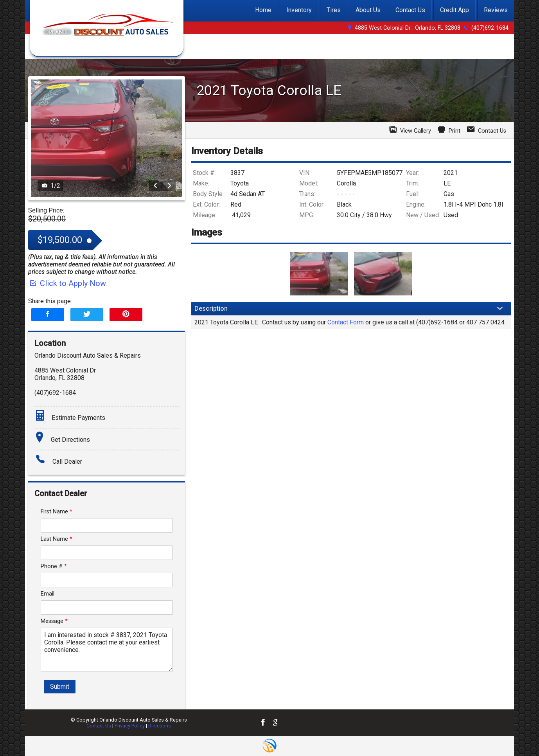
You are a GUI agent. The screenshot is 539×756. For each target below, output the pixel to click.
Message (54, 621)
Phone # (54, 566)
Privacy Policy (130, 726)
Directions (160, 726)
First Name (57, 512)
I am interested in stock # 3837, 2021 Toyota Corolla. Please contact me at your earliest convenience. (107, 650)
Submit (60, 687)
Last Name (57, 539)
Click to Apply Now (67, 283)
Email (48, 594)
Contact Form (346, 322)
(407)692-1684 (490, 28)
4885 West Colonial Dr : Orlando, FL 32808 (408, 28)
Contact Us (99, 726)
